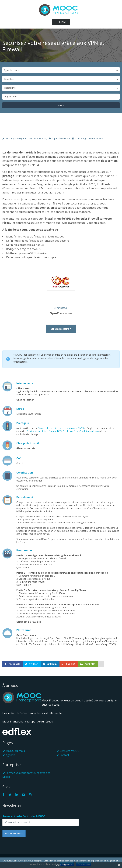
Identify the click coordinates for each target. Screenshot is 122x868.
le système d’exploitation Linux (83, 431)
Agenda (10, 755)
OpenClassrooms (61, 138)
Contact (64, 755)
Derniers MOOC (69, 751)
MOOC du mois (15, 751)
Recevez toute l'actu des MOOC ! (24, 816)
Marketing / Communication (90, 138)
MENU (61, 22)
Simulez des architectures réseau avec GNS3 (61, 428)
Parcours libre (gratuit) (35, 138)
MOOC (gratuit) (14, 138)
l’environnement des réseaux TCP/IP (45, 431)
